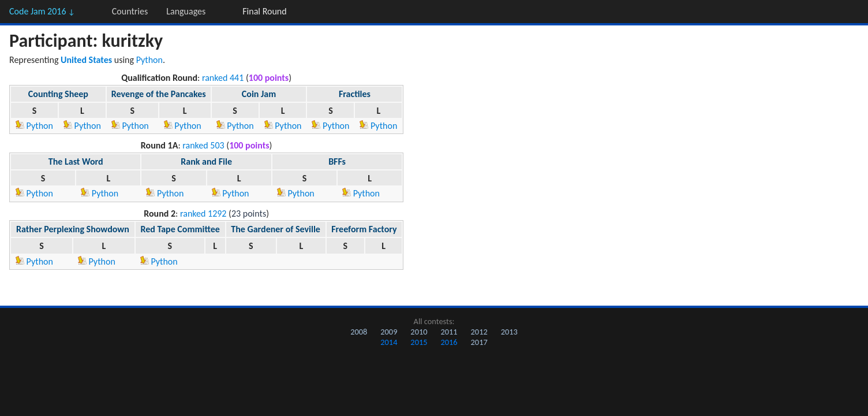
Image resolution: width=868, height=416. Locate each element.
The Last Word (76, 161)
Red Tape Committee (180, 229)
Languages (186, 11)
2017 (479, 342)
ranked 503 (203, 145)
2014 (389, 342)
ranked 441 (223, 78)
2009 (389, 332)
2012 (479, 332)
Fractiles (355, 94)
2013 (509, 332)
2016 (449, 342)
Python (149, 60)
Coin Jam (259, 94)
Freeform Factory (364, 229)
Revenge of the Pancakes (159, 94)
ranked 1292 (203, 213)
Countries (130, 11)
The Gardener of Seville (276, 229)
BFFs (337, 161)
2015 (419, 342)
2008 (359, 332)
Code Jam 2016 (42, 11)
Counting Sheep (58, 94)
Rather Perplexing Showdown (73, 229)
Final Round (264, 11)
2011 (449, 332)
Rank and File (206, 161)
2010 (419, 332)
